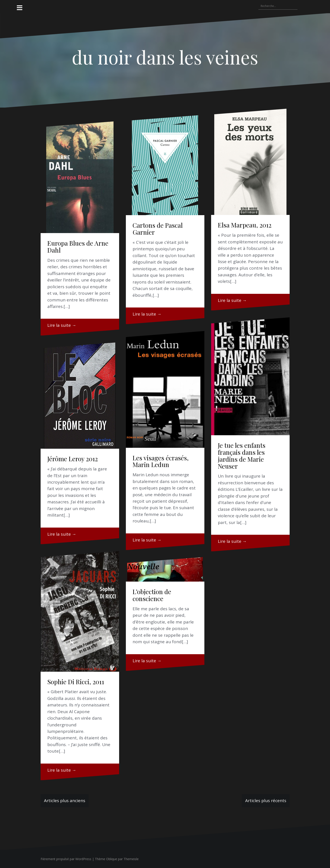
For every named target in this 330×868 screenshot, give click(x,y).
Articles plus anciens (65, 801)
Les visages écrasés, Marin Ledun (161, 461)
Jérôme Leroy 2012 (73, 459)
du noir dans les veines (165, 57)
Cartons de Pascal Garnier (158, 229)
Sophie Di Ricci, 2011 (76, 682)
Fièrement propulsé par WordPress (66, 859)
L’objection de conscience (152, 595)
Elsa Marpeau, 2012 (245, 225)
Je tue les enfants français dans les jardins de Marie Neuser (242, 456)
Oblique (112, 859)
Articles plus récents (266, 801)
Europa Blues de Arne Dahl (78, 247)
